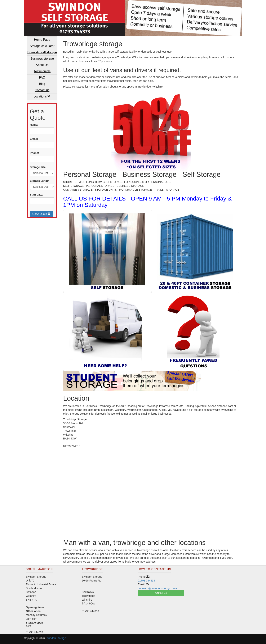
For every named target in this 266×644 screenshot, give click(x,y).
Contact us (42, 90)
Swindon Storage (56, 638)
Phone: (34, 153)
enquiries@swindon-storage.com (157, 588)
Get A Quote (41, 214)
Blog (42, 84)
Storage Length (40, 181)
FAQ (42, 78)
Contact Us (161, 593)
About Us (42, 65)
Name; (34, 125)
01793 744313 (146, 581)
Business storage (42, 59)
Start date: (36, 195)
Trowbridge (92, 569)
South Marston (39, 569)
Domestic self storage (42, 52)
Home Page (42, 40)
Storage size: (38, 167)
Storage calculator (42, 46)
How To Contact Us (154, 569)
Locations (42, 96)
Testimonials (42, 71)
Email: (34, 139)
